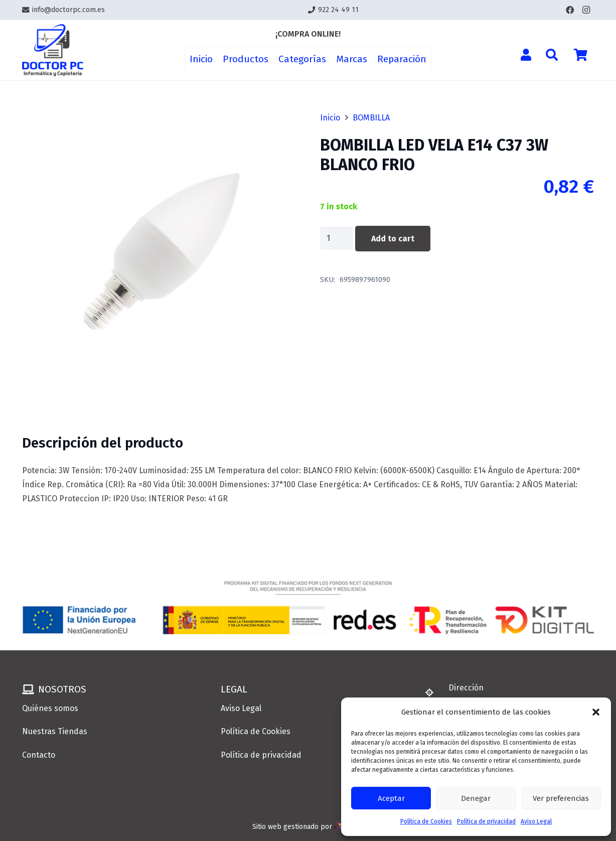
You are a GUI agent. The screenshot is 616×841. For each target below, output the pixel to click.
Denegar (476, 798)
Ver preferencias (561, 798)
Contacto (39, 755)
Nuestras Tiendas (55, 731)
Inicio (330, 118)
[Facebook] (570, 10)
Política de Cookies (426, 821)
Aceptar (391, 798)
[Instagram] (586, 10)
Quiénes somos (50, 708)
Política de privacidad (486, 821)
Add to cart (393, 239)
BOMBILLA (371, 118)
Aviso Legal (536, 821)
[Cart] (581, 55)
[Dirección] (434, 692)
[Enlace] (53, 50)
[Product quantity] (337, 239)
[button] (596, 712)
